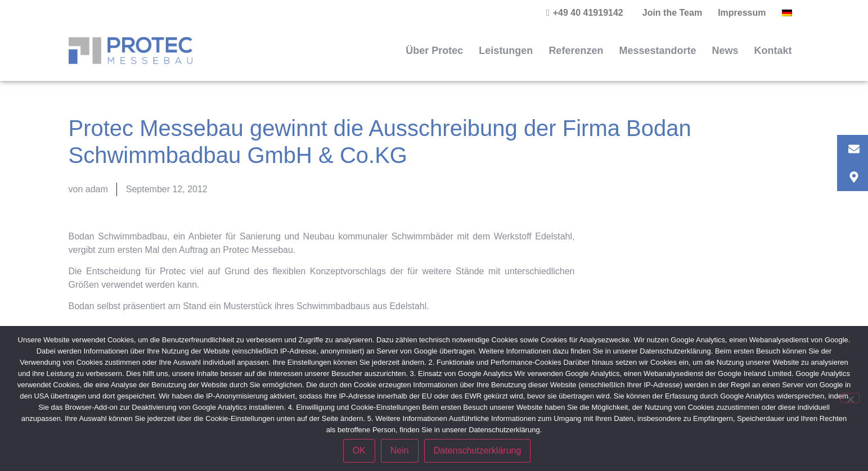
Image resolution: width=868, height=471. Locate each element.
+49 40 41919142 (588, 13)
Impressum (742, 13)
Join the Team (672, 13)
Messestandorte (657, 51)
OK (359, 450)
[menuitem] (787, 13)
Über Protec (434, 51)
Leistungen (506, 51)
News (725, 51)
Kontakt (773, 51)
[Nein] (850, 398)
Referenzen (576, 51)
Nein (400, 450)
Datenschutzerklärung (478, 450)
